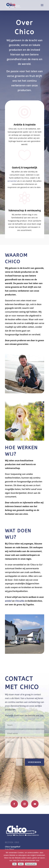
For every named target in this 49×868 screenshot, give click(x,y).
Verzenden (34, 762)
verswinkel (12, 181)
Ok (14, 864)
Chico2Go (20, 601)
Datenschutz (31, 864)
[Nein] (46, 859)
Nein (21, 864)
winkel (8, 601)
